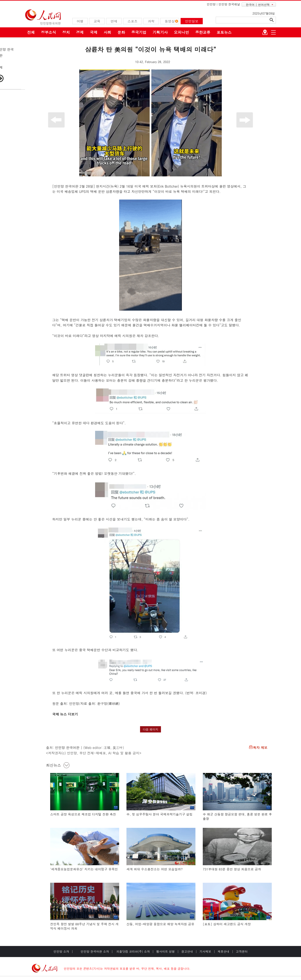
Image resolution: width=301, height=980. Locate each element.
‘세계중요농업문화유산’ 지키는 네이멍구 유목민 (84, 869)
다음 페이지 (151, 729)
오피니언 (181, 32)
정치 (66, 32)
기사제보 (205, 951)
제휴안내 (223, 951)
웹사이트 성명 (165, 951)
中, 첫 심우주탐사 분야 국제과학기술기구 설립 (159, 814)
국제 (94, 32)
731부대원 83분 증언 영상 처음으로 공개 (232, 869)
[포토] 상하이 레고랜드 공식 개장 (227, 924)
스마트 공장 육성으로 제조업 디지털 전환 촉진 (83, 814)
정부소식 (48, 32)
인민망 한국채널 (229, 4)
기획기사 (160, 32)
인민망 (211, 4)
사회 (107, 32)
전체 (31, 32)
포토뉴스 (224, 32)
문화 (121, 32)
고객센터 (242, 951)
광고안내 (187, 951)
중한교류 (203, 32)
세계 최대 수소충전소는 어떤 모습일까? (155, 869)
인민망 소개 (61, 951)
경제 (80, 32)
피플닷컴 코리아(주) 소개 (133, 951)
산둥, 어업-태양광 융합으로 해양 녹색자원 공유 (160, 924)
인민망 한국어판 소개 (95, 951)
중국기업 (139, 32)
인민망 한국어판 (67, 748)
